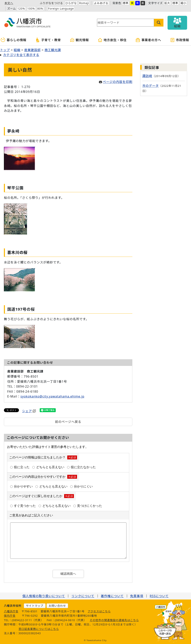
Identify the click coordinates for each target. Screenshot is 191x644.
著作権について (112, 596)
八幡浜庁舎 (11, 611)
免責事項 (137, 596)
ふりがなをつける (51, 3)
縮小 (183, 3)
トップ (5, 50)
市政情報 (180, 40)
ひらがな (71, 3)
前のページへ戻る (68, 422)
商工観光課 (53, 50)
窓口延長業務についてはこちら (39, 629)
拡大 (167, 3)
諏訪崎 (147, 76)
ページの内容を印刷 (116, 82)
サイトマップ (35, 606)
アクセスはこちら (99, 611)
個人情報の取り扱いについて (44, 596)
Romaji (84, 3)
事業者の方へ (148, 40)
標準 (126, 3)
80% (40, 8)
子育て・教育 (48, 40)
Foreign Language (61, 8)
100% (31, 8)
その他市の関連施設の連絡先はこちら (114, 620)
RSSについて (159, 596)
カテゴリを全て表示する (21, 55)
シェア (29, 411)
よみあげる (101, 3)
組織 (17, 50)
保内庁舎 (10, 616)
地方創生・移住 (112, 40)
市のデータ (151, 86)
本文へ (9, 3)
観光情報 (79, 40)
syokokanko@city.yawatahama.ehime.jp (52, 396)
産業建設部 (32, 50)
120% (21, 8)
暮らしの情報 (14, 40)
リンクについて (83, 596)
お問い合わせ (57, 606)
